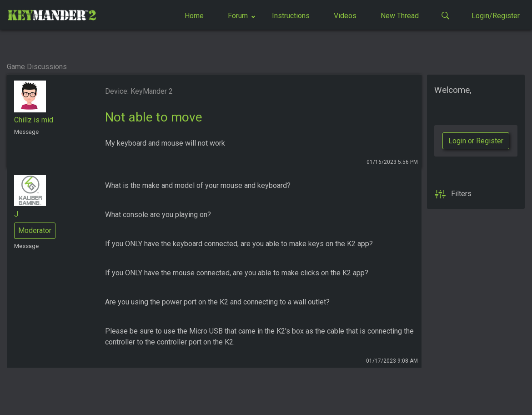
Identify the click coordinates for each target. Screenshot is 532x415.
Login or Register (476, 141)
